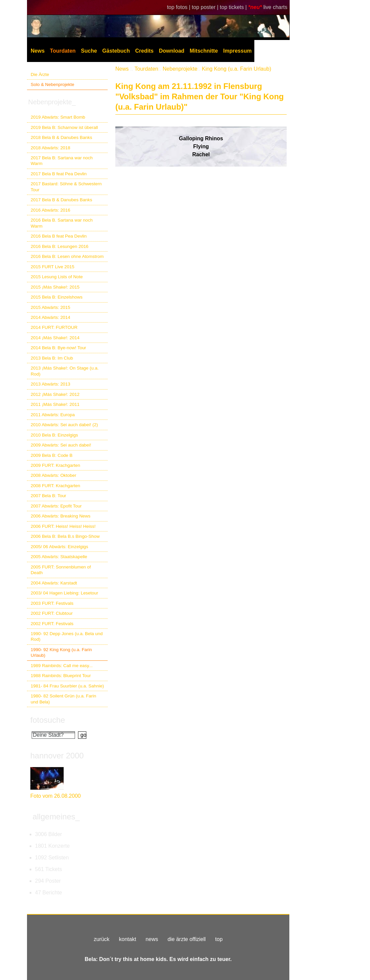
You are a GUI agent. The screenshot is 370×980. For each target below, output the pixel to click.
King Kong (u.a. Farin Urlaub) (236, 69)
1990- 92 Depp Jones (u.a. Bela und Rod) (67, 636)
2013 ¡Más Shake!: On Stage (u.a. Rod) (65, 371)
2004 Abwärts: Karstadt (54, 583)
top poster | (206, 7)
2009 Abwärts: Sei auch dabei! (61, 445)
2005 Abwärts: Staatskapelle (59, 557)
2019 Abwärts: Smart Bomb (58, 117)
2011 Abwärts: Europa (53, 415)
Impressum (237, 51)
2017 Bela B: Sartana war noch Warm (62, 161)
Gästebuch (116, 51)
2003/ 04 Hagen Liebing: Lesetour (64, 593)
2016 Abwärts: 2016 (50, 210)
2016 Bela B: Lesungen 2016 (59, 246)
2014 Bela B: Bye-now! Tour (58, 348)
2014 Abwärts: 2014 (50, 317)
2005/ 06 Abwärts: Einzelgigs (59, 547)
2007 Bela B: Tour (48, 496)
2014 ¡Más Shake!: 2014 (55, 338)
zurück (101, 939)
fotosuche (48, 720)
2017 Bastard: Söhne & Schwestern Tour (66, 187)
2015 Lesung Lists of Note (57, 277)
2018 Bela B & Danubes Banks (61, 137)
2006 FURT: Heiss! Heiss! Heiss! (63, 526)
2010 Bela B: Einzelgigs (54, 435)
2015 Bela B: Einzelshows (56, 297)
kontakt (128, 939)
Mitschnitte (204, 51)
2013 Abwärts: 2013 (50, 384)
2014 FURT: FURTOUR (54, 327)
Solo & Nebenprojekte (52, 84)
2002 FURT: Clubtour (52, 613)
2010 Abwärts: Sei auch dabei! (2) (64, 425)
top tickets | (234, 7)
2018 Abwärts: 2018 (50, 148)
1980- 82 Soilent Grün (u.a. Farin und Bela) (63, 699)
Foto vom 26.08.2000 (55, 796)
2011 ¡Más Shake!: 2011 (55, 404)
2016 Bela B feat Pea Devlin (59, 236)
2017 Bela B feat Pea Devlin (59, 174)
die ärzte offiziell (187, 939)
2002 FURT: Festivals (52, 624)
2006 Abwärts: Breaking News (60, 516)
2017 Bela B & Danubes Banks (61, 200)
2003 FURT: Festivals (52, 603)
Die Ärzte (40, 74)
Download (172, 51)
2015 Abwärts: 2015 (50, 307)
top (219, 939)
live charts (275, 7)
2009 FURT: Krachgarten (55, 465)
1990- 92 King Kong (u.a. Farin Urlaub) (61, 652)
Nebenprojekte (180, 69)
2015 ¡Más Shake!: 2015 (55, 287)
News (38, 51)
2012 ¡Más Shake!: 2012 (55, 394)
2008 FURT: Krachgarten (55, 486)
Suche (89, 51)
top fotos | (179, 7)
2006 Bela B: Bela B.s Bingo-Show (65, 536)
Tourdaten (63, 51)
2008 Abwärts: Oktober (53, 475)
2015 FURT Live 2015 (52, 267)
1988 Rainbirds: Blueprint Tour (61, 676)
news (152, 939)
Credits (144, 51)
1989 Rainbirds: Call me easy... (62, 666)
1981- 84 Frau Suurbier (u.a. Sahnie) (67, 686)
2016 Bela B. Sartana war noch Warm (62, 223)
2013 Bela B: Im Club (52, 358)
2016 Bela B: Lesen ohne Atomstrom (67, 256)
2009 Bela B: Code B (52, 455)
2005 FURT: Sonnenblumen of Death (61, 570)
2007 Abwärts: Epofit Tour (56, 506)
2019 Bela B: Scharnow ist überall (64, 127)
